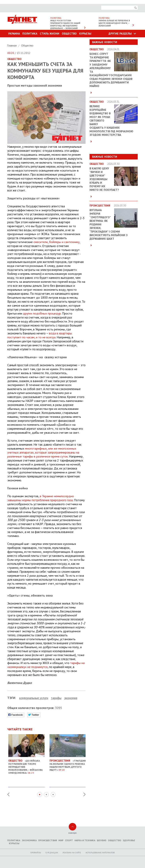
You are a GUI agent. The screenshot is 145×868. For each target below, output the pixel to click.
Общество (69, 34)
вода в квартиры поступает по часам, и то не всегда (40, 335)
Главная (12, 45)
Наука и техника (85, 840)
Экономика (29, 840)
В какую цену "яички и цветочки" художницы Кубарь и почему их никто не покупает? (104, 179)
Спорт (69, 840)
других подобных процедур (42, 313)
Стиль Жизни (50, 34)
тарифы (56, 698)
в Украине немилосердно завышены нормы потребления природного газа (41, 498)
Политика (30, 34)
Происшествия (48, 840)
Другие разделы (120, 34)
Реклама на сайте (72, 853)
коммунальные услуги (34, 698)
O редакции (52, 853)
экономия (71, 698)
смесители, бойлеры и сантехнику (56, 242)
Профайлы (36, 853)
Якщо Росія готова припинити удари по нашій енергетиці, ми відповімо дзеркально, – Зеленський (65, 24)
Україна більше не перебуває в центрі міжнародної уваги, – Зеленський (114, 23)
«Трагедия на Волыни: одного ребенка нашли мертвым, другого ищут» (68, 764)
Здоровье (129, 840)
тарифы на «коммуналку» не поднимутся (46, 665)
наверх (72, 833)
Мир (61, 840)
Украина (14, 34)
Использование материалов (100, 853)
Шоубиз (102, 840)
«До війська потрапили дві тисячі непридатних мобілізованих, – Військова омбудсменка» (26, 765)
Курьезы (85, 34)
